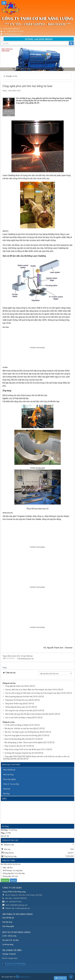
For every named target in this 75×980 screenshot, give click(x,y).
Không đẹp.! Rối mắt (9, 876)
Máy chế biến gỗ (9, 769)
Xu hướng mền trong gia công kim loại (18, 753)
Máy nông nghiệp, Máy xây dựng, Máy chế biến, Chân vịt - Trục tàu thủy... (16, 69)
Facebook (12, 954)
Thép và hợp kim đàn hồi (13, 746)
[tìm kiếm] (34, 76)
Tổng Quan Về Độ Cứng (14, 703)
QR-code (7, 964)
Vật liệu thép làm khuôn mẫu (15, 707)
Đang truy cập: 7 (19, 964)
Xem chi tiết (5, 836)
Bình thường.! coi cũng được (12, 870)
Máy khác (7, 789)
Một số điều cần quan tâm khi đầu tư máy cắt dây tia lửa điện (27, 714)
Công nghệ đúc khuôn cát (14, 686)
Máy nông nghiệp (9, 779)
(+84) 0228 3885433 (12, 28)
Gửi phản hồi (60, 978)
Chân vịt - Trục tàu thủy (11, 784)
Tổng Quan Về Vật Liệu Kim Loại (17, 700)
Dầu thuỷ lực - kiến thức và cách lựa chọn (19, 728)
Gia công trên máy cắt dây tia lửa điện (19, 710)
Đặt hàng (6, 793)
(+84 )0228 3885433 (43, 39)
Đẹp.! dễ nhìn (7, 867)
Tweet (5, 667)
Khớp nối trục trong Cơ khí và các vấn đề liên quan (22, 749)
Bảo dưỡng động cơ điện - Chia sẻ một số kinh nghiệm (24, 742)
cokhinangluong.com (17, 977)
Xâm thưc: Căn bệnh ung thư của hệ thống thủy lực (22, 732)
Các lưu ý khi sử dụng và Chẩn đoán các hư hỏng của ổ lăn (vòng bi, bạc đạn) (33, 693)
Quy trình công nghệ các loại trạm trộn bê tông (21, 735)
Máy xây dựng (8, 774)
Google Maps (13, 958)
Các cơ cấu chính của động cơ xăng (18, 717)
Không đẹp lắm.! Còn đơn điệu (13, 873)
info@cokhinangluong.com (13, 34)
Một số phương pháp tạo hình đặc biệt (19, 696)
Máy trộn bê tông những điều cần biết (18, 739)
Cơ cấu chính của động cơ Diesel (16, 725)
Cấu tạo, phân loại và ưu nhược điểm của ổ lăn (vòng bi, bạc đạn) (28, 689)
